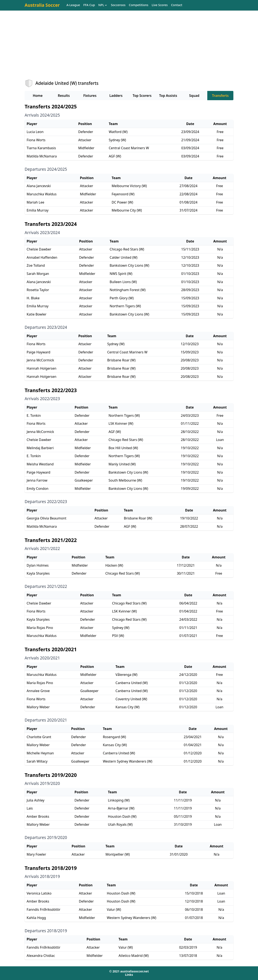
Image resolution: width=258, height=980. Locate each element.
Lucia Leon (35, 132)
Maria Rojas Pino (40, 628)
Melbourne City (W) (127, 210)
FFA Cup (89, 5)
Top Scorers (142, 96)
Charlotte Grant (39, 737)
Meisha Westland (40, 464)
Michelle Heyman (40, 753)
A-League (73, 5)
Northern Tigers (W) (125, 306)
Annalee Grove (38, 691)
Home (38, 96)
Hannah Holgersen (42, 368)
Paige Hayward (39, 352)
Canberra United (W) (132, 683)
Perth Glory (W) (122, 298)
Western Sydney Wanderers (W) (128, 761)
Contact (177, 5)
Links (129, 975)
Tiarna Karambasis (41, 148)
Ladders (116, 96)
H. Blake (33, 298)
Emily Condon (38, 489)
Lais (30, 808)
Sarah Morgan (38, 274)
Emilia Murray (38, 210)
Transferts (220, 96)
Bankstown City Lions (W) (129, 265)
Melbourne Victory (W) (129, 186)
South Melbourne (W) (125, 480)
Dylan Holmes (38, 565)
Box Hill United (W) (123, 448)
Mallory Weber (38, 707)
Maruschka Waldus (42, 194)
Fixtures (90, 96)
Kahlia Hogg (36, 918)
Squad (194, 96)
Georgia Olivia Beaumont (47, 518)
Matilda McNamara (42, 156)
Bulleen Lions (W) (123, 282)
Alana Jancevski (39, 186)
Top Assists (168, 96)
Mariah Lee (36, 202)
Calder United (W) (124, 257)
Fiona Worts (36, 140)
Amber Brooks (38, 816)
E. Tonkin (34, 415)
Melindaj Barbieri (40, 448)
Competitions (138, 5)
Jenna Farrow (37, 480)
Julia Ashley (36, 800)
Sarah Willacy (37, 761)
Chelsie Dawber (39, 249)
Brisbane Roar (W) (121, 360)
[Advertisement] (129, 49)
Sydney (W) (117, 140)
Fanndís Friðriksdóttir (44, 909)
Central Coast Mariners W (129, 148)
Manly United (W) (122, 464)
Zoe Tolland (36, 265)
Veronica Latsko (39, 893)
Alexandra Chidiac (41, 956)
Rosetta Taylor (38, 290)
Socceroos (118, 5)
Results (64, 96)
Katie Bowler (37, 314)
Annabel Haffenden (42, 257)
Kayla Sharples (38, 573)
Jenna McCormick (40, 360)
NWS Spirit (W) (121, 274)
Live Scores (160, 5)
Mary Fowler (36, 854)
